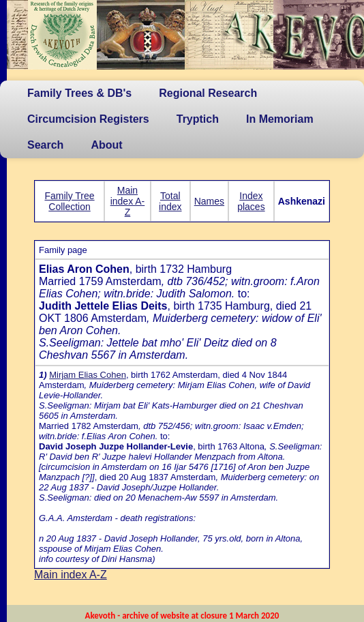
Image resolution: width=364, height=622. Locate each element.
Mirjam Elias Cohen (88, 375)
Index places (251, 201)
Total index (170, 201)
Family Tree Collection (69, 201)
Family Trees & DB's (79, 93)
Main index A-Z (128, 201)
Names (209, 201)
